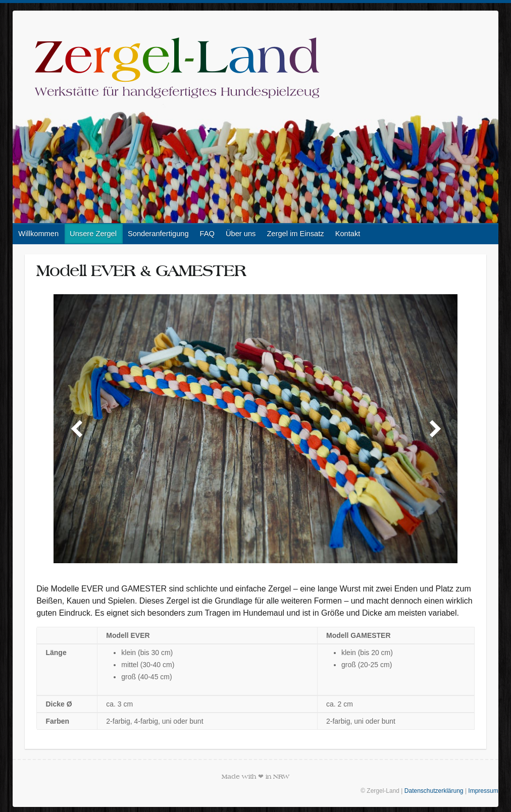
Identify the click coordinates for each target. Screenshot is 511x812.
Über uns (241, 234)
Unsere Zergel (93, 234)
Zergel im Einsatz (295, 234)
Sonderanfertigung (158, 234)
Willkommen (38, 234)
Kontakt (348, 234)
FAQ (207, 234)
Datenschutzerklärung (434, 791)
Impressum (483, 791)
